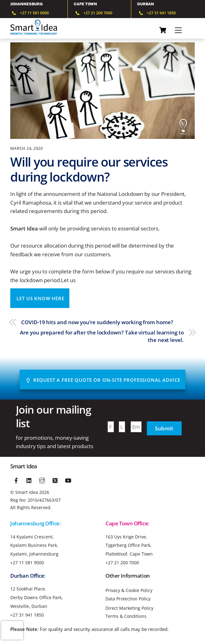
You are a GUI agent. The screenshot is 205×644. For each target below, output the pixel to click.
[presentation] (12, 630)
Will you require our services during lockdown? (89, 169)
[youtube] (68, 480)
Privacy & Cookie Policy (129, 590)
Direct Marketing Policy (129, 608)
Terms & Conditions (126, 616)
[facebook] (16, 480)
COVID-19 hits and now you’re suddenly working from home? (97, 322)
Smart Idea (27, 492)
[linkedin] (29, 480)
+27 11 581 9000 (27, 563)
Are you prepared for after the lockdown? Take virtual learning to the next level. (102, 336)
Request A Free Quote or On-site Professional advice (103, 380)
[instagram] (42, 480)
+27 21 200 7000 (122, 563)
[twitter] (55, 480)
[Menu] (178, 30)
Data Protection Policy (128, 599)
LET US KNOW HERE (40, 298)
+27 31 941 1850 (27, 615)
